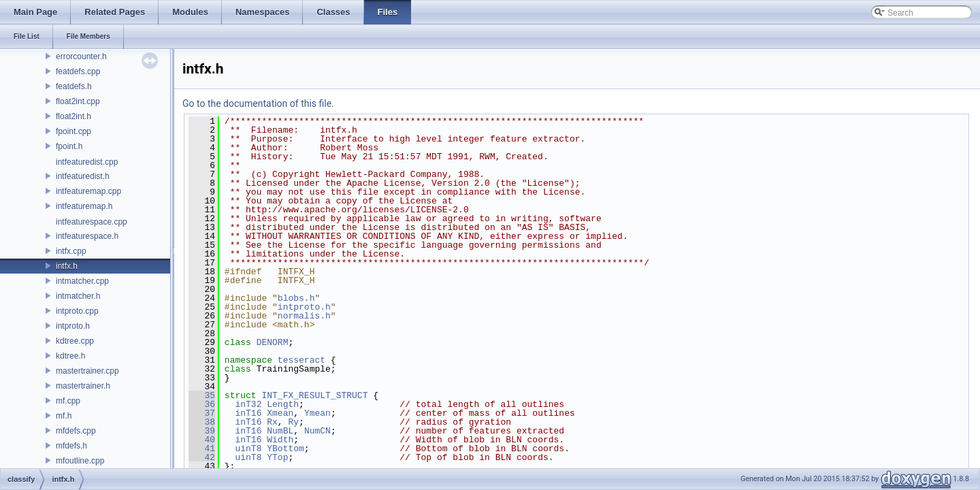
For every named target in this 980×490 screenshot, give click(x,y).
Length (283, 404)
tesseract (301, 360)
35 (202, 395)
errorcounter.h (81, 56)
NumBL (280, 431)
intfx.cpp (71, 251)
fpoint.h (69, 146)
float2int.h (73, 116)
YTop (277, 457)
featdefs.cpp (78, 71)
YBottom (285, 448)
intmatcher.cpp (82, 281)
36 (202, 404)
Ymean (317, 413)
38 (202, 422)
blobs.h (296, 298)
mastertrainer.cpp (87, 371)
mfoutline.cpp (80, 461)
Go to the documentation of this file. (258, 103)
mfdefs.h (71, 446)
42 (202, 457)
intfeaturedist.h (83, 176)
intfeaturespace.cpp (92, 222)
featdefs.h (74, 86)
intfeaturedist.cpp (87, 162)
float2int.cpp (78, 101)
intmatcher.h (78, 296)
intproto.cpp (77, 311)
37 (202, 413)
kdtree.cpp (75, 341)
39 (202, 431)
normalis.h (304, 316)
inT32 (248, 404)
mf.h (64, 416)
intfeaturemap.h (84, 206)
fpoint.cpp (73, 131)
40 (202, 440)
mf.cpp (68, 401)
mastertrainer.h (83, 386)
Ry (293, 422)
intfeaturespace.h (87, 236)
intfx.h (67, 266)
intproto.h (73, 326)
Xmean (280, 413)
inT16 (248, 413)
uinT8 (248, 448)
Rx (272, 422)
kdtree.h (70, 356)
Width (280, 440)
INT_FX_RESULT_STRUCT (314, 395)
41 (202, 448)
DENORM (273, 342)
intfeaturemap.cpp (88, 191)
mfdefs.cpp (76, 431)
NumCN (317, 431)
